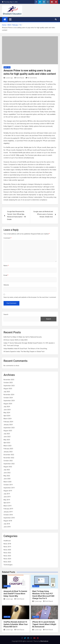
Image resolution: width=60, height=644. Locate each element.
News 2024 (7, 67)
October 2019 (8, 485)
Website (6, 285)
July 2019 (7, 494)
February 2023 (8, 449)
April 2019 (7, 503)
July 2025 (7, 392)
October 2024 (8, 398)
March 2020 (7, 482)
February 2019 (8, 509)
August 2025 (8, 389)
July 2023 (7, 434)
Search (6, 314)
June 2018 (7, 527)
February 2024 (8, 422)
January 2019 (8, 512)
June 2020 (7, 479)
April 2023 (7, 443)
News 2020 (7, 550)
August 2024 (8, 404)
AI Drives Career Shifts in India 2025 (15, 340)
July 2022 (7, 470)
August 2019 (8, 491)
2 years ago (8, 78)
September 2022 (9, 464)
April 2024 (7, 416)
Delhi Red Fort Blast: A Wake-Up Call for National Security (23, 337)
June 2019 (7, 497)
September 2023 (9, 428)
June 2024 (7, 410)
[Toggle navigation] (10, 19)
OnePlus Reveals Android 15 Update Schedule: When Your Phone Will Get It (16, 624)
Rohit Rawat (19, 78)
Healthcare (7, 541)
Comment (7, 238)
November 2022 (9, 458)
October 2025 (8, 383)
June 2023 (7, 437)
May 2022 (7, 476)
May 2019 (7, 500)
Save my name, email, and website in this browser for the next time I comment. (30, 297)
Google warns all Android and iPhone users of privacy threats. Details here (43, 214)
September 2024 (9, 401)
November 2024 (9, 395)
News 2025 (7, 562)
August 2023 (8, 431)
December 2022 (9, 455)
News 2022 (7, 553)
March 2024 (7, 419)
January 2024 (8, 425)
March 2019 (7, 506)
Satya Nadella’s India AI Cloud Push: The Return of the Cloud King (25, 349)
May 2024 (7, 413)
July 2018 (7, 524)
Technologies (8, 565)
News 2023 (7, 556)
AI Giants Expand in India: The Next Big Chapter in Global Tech (24, 352)
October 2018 (8, 515)
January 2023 (8, 452)
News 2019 (7, 547)
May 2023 (7, 440)
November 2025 (9, 380)
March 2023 (7, 446)
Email (6, 275)
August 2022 (8, 467)
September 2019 (9, 488)
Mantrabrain (44, 641)
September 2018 (9, 518)
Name (6, 266)
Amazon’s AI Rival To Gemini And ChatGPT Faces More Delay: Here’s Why (15, 594)
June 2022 (7, 473)
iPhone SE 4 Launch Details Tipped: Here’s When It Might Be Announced (44, 624)
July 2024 (7, 407)
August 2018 (8, 521)
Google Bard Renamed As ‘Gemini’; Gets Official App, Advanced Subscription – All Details (16, 215)
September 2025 (9, 386)
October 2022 (8, 461)
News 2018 (7, 544)
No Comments (32, 78)
